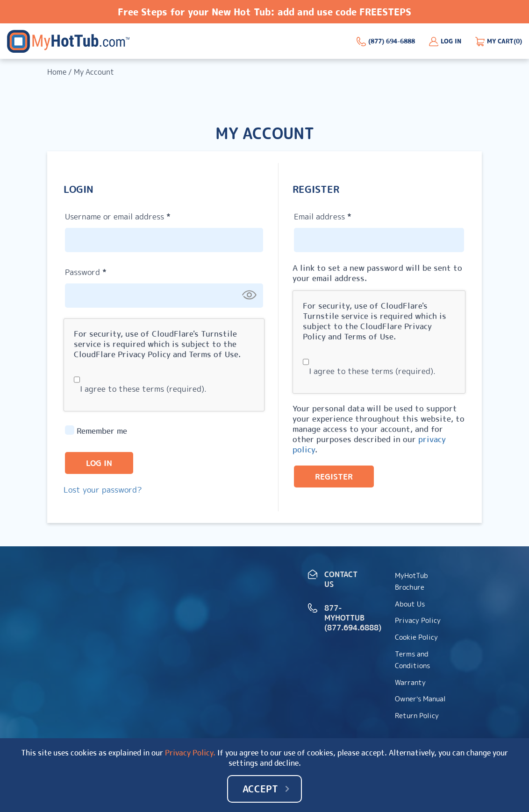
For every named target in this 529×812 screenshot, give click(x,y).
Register (334, 477)
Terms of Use (214, 354)
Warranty (410, 682)
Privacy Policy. (190, 753)
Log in (99, 463)
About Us (410, 604)
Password (102, 271)
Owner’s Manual (420, 699)
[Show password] (249, 295)
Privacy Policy (144, 354)
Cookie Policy (416, 637)
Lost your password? (103, 490)
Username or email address (134, 215)
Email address (339, 215)
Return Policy (417, 716)
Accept (260, 789)
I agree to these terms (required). (140, 389)
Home (57, 72)
